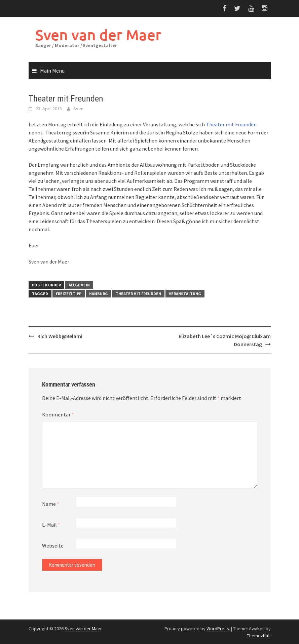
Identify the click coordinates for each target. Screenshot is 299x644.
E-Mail (51, 525)
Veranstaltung (185, 294)
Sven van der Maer (98, 35)
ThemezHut (258, 636)
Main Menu (52, 71)
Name (51, 504)
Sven (78, 109)
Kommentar (58, 414)
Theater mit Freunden (231, 124)
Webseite (53, 546)
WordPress (218, 629)
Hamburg (99, 294)
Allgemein (79, 285)
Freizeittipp (69, 294)
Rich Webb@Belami (60, 336)
